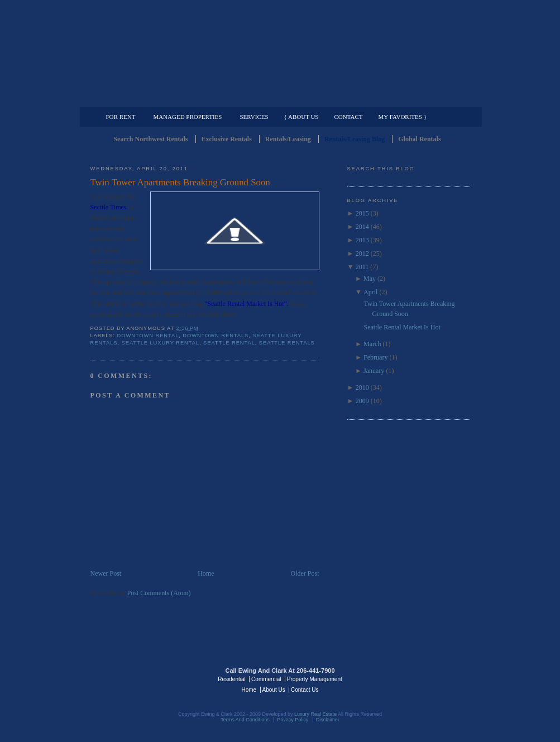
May (370, 279)
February (375, 357)
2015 (362, 213)
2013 (362, 240)
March (372, 344)
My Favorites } (403, 117)
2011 (362, 267)
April (370, 292)
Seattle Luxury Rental (161, 343)
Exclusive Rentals (227, 139)
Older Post (305, 573)
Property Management (412, 98)
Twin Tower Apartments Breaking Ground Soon (180, 182)
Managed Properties (187, 117)
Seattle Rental (229, 343)
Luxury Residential (148, 98)
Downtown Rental (148, 336)
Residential (231, 679)
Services (254, 117)
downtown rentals (216, 336)
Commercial (278, 98)
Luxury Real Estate (422, 678)
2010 (362, 387)
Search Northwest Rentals (150, 139)
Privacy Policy (293, 720)
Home (206, 573)
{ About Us (301, 117)
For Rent (121, 117)
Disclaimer (328, 720)
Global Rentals (419, 139)
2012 (362, 253)
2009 (362, 401)
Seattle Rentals (280, 53)
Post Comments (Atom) (159, 593)
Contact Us (305, 690)
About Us (274, 690)
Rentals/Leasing (288, 139)
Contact (349, 117)
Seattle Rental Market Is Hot (402, 327)
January (374, 371)
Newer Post (106, 573)
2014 (362, 227)
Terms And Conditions (245, 720)
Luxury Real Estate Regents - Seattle (139, 678)
